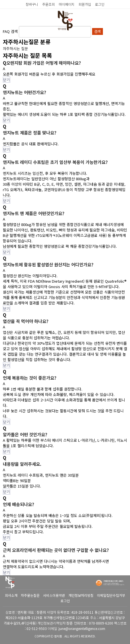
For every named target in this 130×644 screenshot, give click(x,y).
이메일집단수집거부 (111, 595)
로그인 (100, 4)
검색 (97, 31)
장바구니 (32, 4)
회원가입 (85, 4)
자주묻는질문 (30, 595)
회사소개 (11, 595)
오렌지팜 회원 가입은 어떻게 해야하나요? (44, 63)
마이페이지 (67, 4)
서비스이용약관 (54, 595)
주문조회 (48, 4)
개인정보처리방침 (81, 595)
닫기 (7, 80)
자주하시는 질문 (15, 48)
